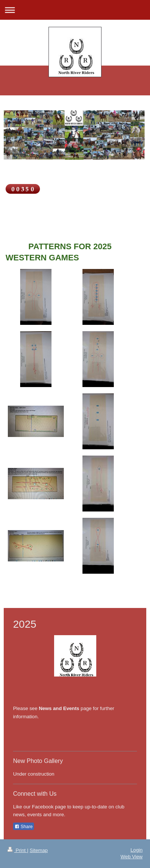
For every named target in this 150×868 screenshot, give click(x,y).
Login (137, 850)
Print (17, 850)
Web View (132, 857)
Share (24, 827)
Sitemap (39, 850)
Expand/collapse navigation (75, 10)
